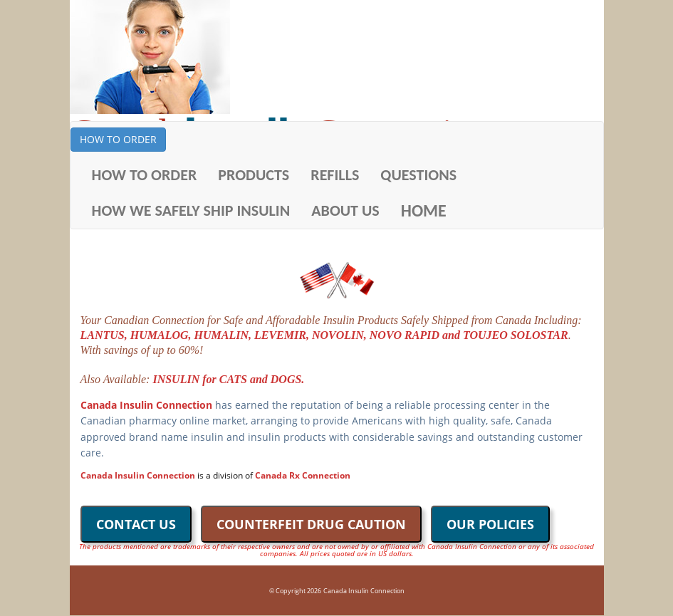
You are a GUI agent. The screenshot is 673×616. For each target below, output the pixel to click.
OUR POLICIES (490, 524)
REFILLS (335, 175)
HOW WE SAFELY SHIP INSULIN (191, 210)
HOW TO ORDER (118, 139)
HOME (424, 210)
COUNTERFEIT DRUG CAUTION (311, 524)
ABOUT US (345, 210)
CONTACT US (136, 524)
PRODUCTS (254, 175)
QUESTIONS (418, 175)
